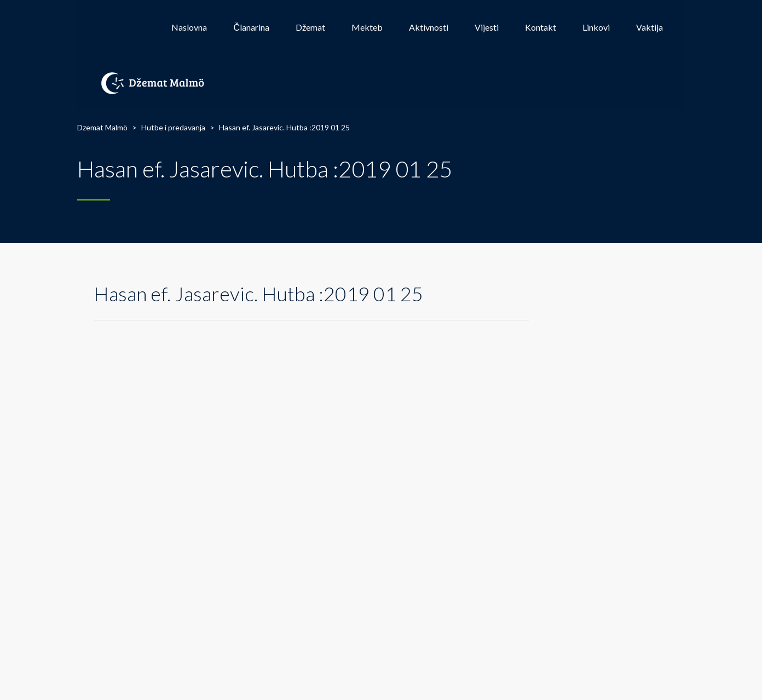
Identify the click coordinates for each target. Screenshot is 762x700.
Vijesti (487, 27)
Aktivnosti (429, 27)
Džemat (310, 27)
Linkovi (596, 27)
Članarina (251, 27)
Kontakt (541, 27)
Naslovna (189, 27)
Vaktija (650, 27)
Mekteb (367, 27)
